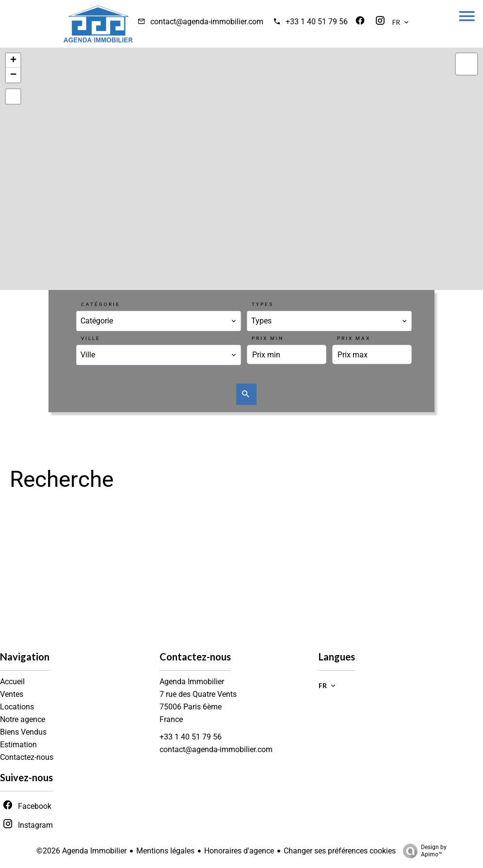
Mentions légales (165, 851)
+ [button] (13, 61)
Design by (422, 851)
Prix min (268, 338)
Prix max (354, 338)
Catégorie (101, 304)
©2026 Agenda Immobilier (81, 851)
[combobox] (159, 321)
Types (263, 304)
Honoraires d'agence (239, 851)
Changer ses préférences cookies (340, 851)
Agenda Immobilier (192, 682)
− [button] (13, 75)
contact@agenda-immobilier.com (207, 22)
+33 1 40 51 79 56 (317, 22)
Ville (91, 338)
